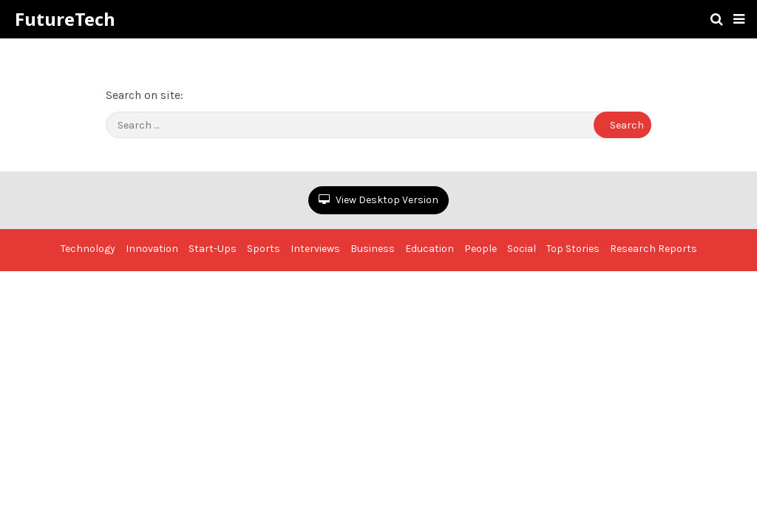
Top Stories (573, 249)
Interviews (315, 249)
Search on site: (145, 95)
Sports (264, 249)
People (481, 249)
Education (430, 249)
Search (627, 125)
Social (522, 249)
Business (373, 249)
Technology (88, 249)
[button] (739, 19)
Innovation (152, 249)
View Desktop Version (378, 200)
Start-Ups (213, 249)
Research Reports (654, 249)
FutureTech (65, 19)
